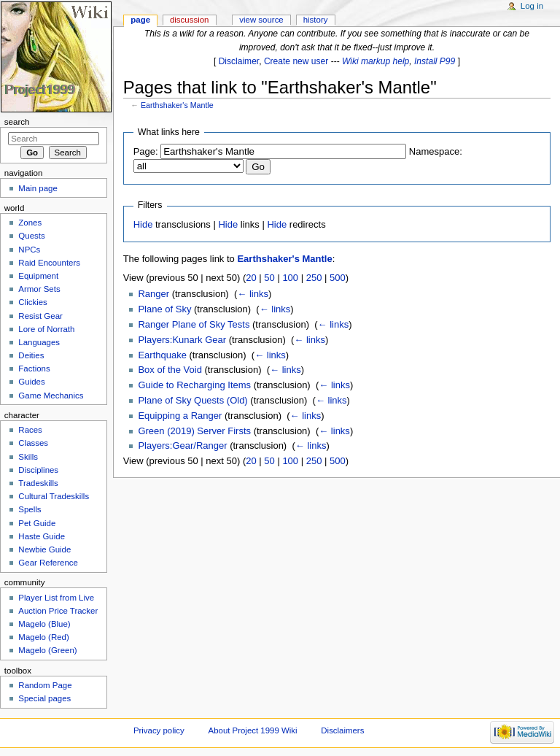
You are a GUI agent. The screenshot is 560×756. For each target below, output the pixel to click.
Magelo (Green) (47, 650)
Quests (31, 236)
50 (269, 278)
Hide (143, 224)
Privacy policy (159, 730)
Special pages (44, 698)
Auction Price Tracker (58, 611)
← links (253, 294)
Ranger (153, 294)
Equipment (38, 276)
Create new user (296, 61)
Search (17, 122)
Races (30, 430)
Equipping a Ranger (180, 416)
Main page (38, 188)
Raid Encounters (49, 263)
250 (314, 278)
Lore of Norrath (46, 329)
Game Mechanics (51, 396)
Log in (532, 6)
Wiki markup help (376, 61)
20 (251, 278)
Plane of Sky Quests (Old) (192, 400)
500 (338, 278)
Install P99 (435, 61)
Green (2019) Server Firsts (194, 431)
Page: (146, 151)
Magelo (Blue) (44, 624)
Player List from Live (56, 598)
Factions (34, 369)
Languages (39, 342)
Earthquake (162, 355)
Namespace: (436, 151)
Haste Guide (42, 536)
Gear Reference (48, 563)
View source (261, 20)
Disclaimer (239, 61)
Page (140, 20)
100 (290, 278)
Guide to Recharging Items (194, 385)
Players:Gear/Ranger (182, 445)
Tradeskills (38, 483)
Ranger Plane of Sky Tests (194, 324)
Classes (33, 443)
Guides (31, 382)
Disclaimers (342, 730)
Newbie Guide (44, 549)
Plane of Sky (164, 309)
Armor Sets (39, 289)
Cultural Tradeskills (54, 496)
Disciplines (38, 470)
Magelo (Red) (43, 637)
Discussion (189, 20)
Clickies (32, 302)
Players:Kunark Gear (182, 340)
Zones (30, 223)
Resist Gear (40, 316)
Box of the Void (170, 370)
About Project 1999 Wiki (253, 730)
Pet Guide (37, 523)
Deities (31, 355)
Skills (28, 457)
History (316, 20)
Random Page (45, 685)
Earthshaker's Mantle (177, 105)
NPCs (29, 250)
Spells (30, 509)
